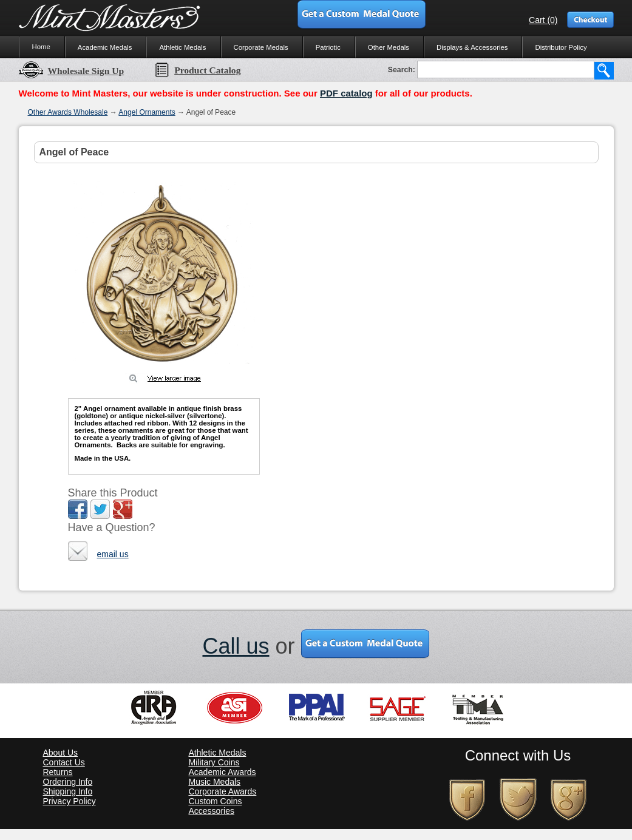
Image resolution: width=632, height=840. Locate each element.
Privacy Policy (70, 801)
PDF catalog (346, 93)
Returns (58, 772)
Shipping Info (68, 791)
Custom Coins (216, 801)
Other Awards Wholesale (68, 112)
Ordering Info (68, 782)
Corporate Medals (261, 47)
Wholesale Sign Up (72, 71)
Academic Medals (105, 47)
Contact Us (64, 762)
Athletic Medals (182, 47)
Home (41, 47)
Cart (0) (543, 20)
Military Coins (214, 762)
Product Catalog (197, 70)
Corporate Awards (223, 791)
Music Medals (215, 782)
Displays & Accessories (472, 47)
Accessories (212, 811)
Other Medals (389, 47)
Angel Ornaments (147, 112)
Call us (236, 646)
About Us (61, 753)
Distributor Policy (561, 47)
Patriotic (328, 47)
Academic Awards (223, 772)
